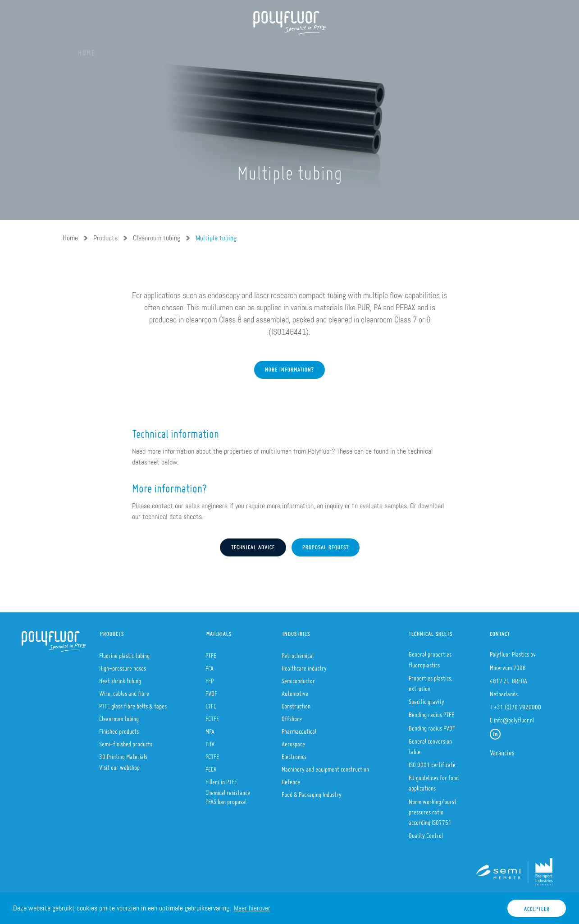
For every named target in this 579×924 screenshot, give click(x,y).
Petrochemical (298, 653)
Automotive (295, 691)
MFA (210, 729)
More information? (289, 398)
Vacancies (502, 750)
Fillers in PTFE (221, 779)
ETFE (211, 703)
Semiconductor (298, 678)
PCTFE (212, 754)
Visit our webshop (119, 765)
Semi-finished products (126, 741)
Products (177, 50)
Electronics (294, 754)
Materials (228, 50)
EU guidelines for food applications (434, 780)
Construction (296, 703)
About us (128, 50)
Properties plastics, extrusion (431, 681)
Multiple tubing (216, 238)
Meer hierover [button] (252, 908)
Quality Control (426, 833)
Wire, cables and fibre (124, 691)
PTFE (211, 653)
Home (87, 50)
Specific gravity (426, 699)
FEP (210, 678)
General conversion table (430, 744)
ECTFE (212, 716)
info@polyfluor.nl (514, 717)
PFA (210, 666)
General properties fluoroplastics (430, 657)
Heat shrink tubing (120, 678)
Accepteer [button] (537, 907)
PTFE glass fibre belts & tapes (133, 703)
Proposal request (326, 545)
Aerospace (293, 741)
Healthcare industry (304, 666)
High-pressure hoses (123, 666)
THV (210, 741)
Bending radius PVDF (432, 726)
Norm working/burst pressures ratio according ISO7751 (433, 809)
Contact (500, 632)
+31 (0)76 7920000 (517, 704)
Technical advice (253, 545)
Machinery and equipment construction (325, 767)
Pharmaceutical (299, 729)
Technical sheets (431, 632)
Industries (296, 632)
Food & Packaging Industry (312, 792)
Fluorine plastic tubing (124, 653)
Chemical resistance (228, 790)
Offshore (292, 716)
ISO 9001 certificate (432, 762)
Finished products (119, 729)
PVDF (211, 691)
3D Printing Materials (123, 754)
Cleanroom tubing (157, 238)
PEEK (211, 767)
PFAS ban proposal (226, 799)
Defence (291, 779)
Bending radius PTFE (431, 712)
